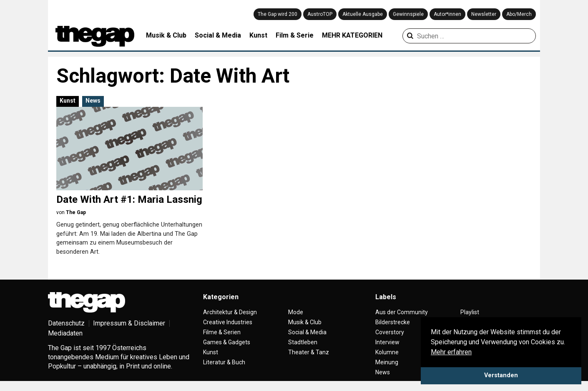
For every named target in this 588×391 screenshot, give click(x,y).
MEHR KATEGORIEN (352, 35)
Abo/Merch (519, 14)
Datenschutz (66, 323)
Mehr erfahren (451, 352)
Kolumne (387, 352)
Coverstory (390, 332)
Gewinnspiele (408, 14)
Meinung (387, 362)
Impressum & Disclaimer (129, 323)
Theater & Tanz (309, 352)
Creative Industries (228, 322)
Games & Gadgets (227, 342)
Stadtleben (303, 342)
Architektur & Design (230, 312)
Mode (296, 312)
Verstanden (501, 375)
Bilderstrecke (393, 322)
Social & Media (218, 35)
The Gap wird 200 (278, 14)
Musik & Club (166, 35)
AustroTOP (320, 14)
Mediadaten (65, 333)
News (93, 101)
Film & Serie (295, 35)
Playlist (470, 312)
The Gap (76, 212)
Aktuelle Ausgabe (363, 14)
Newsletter (484, 14)
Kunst (258, 35)
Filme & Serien (222, 332)
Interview (387, 342)
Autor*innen (447, 14)
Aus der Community (402, 312)
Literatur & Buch (224, 362)
